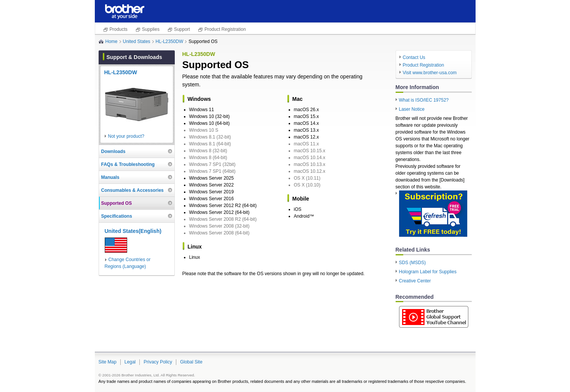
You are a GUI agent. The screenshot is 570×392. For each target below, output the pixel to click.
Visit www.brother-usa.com (430, 73)
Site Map (108, 362)
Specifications (117, 216)
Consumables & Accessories (133, 190)
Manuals (110, 177)
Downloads (113, 151)
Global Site (191, 362)
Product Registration (225, 29)
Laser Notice (412, 109)
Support (182, 29)
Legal (130, 362)
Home (112, 41)
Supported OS (117, 203)
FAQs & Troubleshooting (128, 164)
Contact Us (414, 57)
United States (137, 41)
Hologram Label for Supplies (428, 272)
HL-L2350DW (170, 41)
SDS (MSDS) (413, 263)
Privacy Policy (158, 362)
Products (119, 29)
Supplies (151, 29)
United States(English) (133, 231)
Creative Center (415, 281)
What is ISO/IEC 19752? (424, 100)
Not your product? (126, 136)
